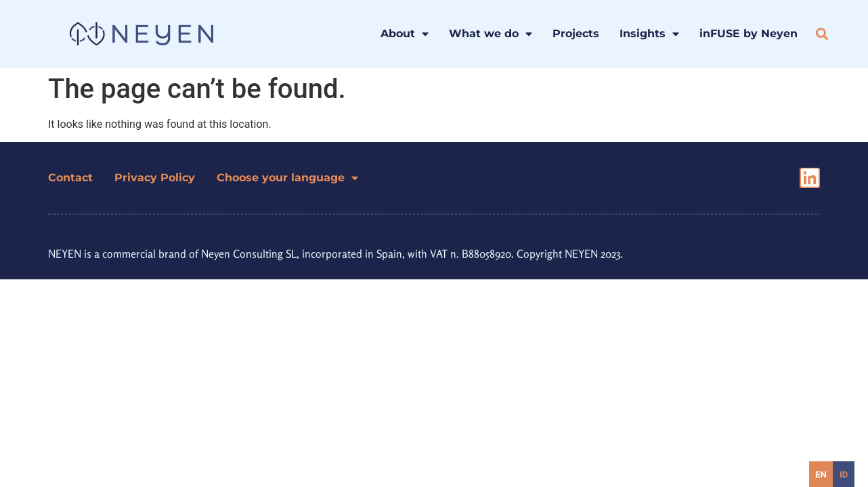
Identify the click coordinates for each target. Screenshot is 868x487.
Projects (576, 33)
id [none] (844, 474)
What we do (491, 34)
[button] (822, 34)
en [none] (821, 474)
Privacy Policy (155, 178)
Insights (649, 34)
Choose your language (287, 178)
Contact (70, 178)
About (405, 34)
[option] (844, 474)
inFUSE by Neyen (748, 33)
